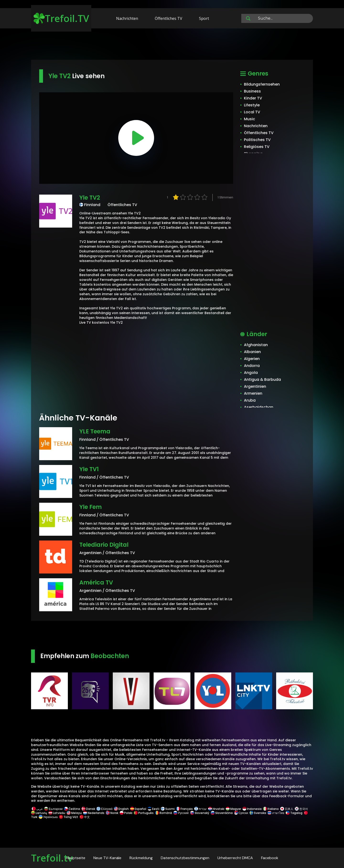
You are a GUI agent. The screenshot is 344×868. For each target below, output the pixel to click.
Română (164, 813)
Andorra (252, 366)
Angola (251, 373)
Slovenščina (222, 813)
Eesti (153, 809)
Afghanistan (256, 345)
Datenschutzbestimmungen (185, 858)
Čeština (72, 809)
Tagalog (294, 813)
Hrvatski (216, 809)
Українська (48, 817)
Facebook (270, 858)
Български (53, 809)
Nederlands (94, 813)
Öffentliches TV (169, 18)
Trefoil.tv (52, 858)
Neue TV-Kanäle (107, 858)
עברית (200, 809)
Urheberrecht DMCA (235, 858)
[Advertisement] (172, 45)
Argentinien (255, 386)
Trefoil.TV (61, 18)
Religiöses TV (257, 147)
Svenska (258, 813)
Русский (181, 813)
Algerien (252, 359)
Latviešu (57, 813)
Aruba (250, 400)
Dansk (88, 809)
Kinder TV (253, 98)
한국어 (301, 809)
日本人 (287, 809)
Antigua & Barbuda (262, 379)
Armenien (253, 393)
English (121, 809)
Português (144, 813)
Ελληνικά (105, 809)
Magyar (233, 809)
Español (138, 809)
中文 (84, 817)
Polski (126, 813)
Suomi (168, 809)
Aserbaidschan (259, 407)
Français (184, 809)
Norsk (112, 813)
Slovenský (200, 813)
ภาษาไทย (276, 813)
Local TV (252, 112)
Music (250, 119)
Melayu (74, 813)
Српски (241, 813)
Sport (204, 18)
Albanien (252, 352)
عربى (37, 809)
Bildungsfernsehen (262, 84)
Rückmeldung (141, 858)
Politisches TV (257, 140)
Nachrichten (127, 18)
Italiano (271, 809)
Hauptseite (76, 858)
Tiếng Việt (69, 817)
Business (252, 91)
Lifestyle (252, 105)
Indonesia (252, 809)
